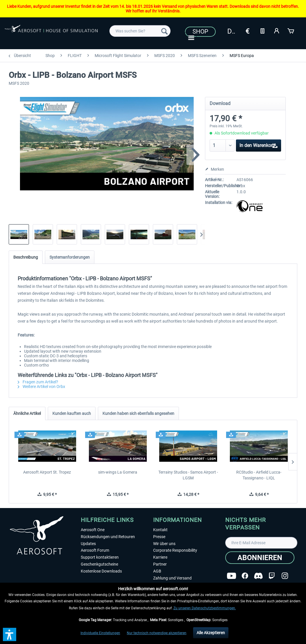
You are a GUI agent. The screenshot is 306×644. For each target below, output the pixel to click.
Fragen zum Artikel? (38, 382)
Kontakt (160, 530)
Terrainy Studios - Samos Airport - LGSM (188, 475)
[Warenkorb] (291, 30)
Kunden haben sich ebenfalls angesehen (138, 413)
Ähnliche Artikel (27, 413)
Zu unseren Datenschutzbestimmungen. (205, 608)
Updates (88, 544)
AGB (157, 571)
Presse (159, 537)
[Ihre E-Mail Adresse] (261, 543)
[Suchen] (164, 31)
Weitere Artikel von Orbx (41, 387)
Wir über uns (164, 544)
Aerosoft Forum (95, 550)
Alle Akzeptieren (211, 633)
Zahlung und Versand (172, 578)
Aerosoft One (93, 530)
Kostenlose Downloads (101, 571)
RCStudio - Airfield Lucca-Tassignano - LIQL (259, 475)
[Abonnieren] (260, 558)
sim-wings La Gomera (118, 472)
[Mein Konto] (277, 30)
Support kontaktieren (100, 557)
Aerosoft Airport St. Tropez (47, 472)
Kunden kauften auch (72, 413)
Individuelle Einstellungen (100, 633)
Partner (160, 564)
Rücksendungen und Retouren (108, 537)
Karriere (160, 557)
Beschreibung (26, 257)
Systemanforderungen (70, 257)
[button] (10, 634)
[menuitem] (140, 31)
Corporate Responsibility (175, 550)
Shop (200, 32)
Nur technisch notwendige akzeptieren (157, 633)
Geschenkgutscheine (99, 564)
